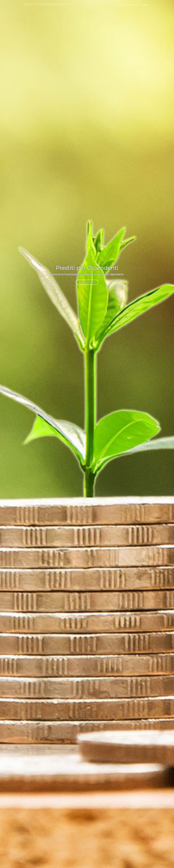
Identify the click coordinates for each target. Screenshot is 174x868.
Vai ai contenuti (87, 282)
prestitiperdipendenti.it (47, 4)
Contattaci (145, 5)
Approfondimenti (131, 5)
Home (119, 5)
